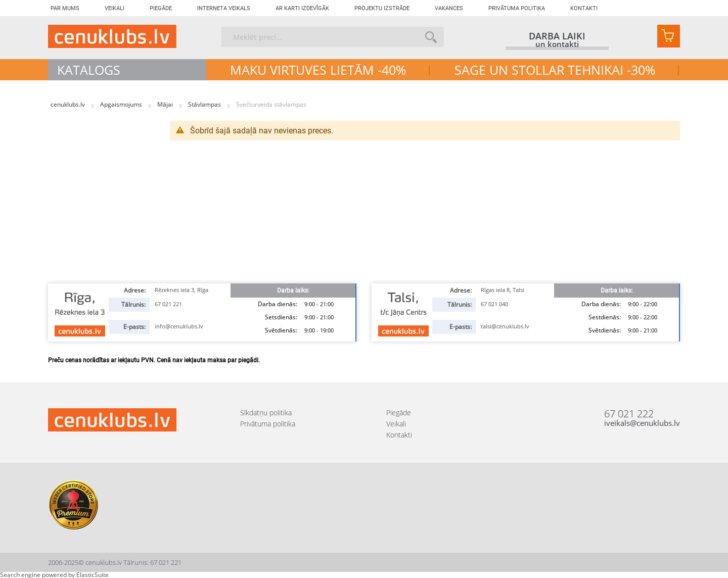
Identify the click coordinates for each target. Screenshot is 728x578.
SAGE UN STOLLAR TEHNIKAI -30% (555, 70)
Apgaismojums (122, 104)
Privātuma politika (517, 8)
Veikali (115, 8)
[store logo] (112, 36)
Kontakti (584, 8)
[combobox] (333, 37)
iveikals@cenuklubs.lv (642, 423)
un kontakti (557, 45)
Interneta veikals (224, 8)
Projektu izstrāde (382, 8)
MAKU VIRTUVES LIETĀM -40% (318, 70)
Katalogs (89, 70)
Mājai (166, 104)
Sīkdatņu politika (266, 413)
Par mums (65, 8)
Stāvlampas (205, 104)
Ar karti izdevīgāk (302, 8)
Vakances (449, 8)
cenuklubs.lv (69, 104)
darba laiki (557, 36)
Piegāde (161, 8)
